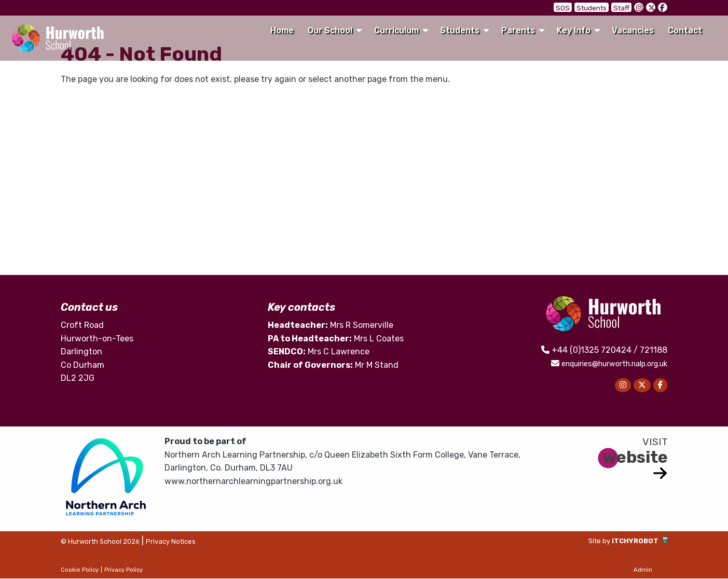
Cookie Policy (80, 570)
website (635, 457)
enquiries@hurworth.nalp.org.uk (605, 363)
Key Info (574, 30)
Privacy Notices (195, 541)
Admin (643, 570)
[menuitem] (282, 31)
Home (282, 30)
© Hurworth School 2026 (109, 541)
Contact (685, 30)
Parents (518, 30)
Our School (330, 30)
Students (597, 8)
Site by (588, 541)
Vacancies (633, 30)
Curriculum (396, 30)
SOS (572, 8)
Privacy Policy (123, 570)
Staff (623, 8)
